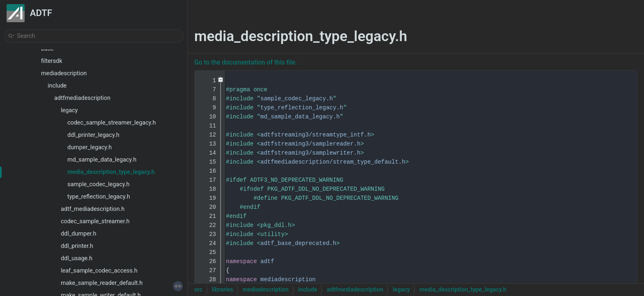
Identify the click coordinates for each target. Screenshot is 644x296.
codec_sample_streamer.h (95, 221)
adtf (267, 261)
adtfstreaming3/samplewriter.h (310, 153)
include (57, 86)
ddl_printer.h (77, 246)
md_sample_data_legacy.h (102, 160)
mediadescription (64, 73)
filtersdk (52, 61)
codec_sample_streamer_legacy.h (112, 123)
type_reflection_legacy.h (99, 197)
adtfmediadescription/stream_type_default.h (333, 162)
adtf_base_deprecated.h (298, 243)
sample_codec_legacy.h (98, 184)
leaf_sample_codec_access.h (99, 271)
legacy (69, 110)
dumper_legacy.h (90, 147)
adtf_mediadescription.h (93, 209)
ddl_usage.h (77, 258)
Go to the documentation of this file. (246, 62)
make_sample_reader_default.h (102, 283)
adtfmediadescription (82, 98)
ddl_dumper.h (78, 234)
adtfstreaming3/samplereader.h (310, 144)
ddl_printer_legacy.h (93, 135)
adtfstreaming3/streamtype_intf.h (316, 135)
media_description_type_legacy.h (111, 172)
